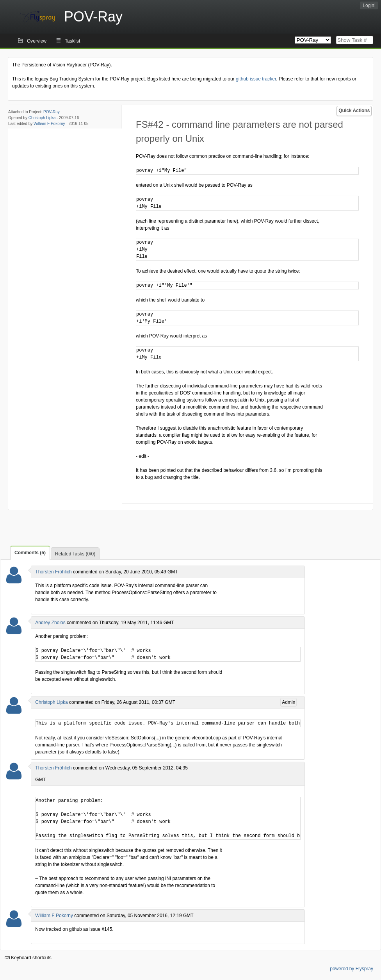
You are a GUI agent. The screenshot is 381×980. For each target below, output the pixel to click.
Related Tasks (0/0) (75, 554)
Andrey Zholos (50, 623)
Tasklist (72, 41)
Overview (37, 41)
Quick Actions (354, 111)
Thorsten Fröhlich (53, 572)
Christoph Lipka (42, 118)
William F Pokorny (49, 124)
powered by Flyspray (352, 969)
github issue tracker (256, 79)
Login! (369, 5)
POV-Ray (52, 112)
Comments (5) (30, 553)
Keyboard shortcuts (28, 958)
